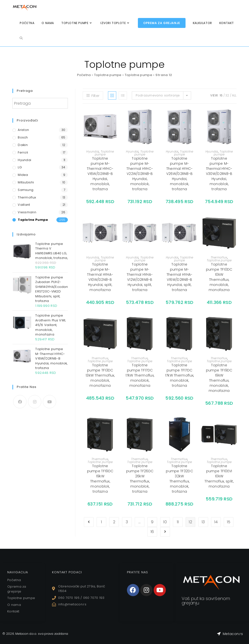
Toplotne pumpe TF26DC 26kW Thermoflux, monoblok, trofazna (140, 479)
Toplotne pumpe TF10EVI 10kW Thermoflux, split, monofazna (219, 476)
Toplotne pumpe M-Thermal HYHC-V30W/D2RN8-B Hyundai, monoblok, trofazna (219, 174)
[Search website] (21, 38)
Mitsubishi (26, 182)
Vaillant (24, 205)
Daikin (23, 145)
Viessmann (27, 212)
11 (178, 522)
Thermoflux (219, 257)
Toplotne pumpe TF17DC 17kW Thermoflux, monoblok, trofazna (180, 375)
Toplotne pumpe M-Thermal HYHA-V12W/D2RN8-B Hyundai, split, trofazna (140, 277)
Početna (84, 75)
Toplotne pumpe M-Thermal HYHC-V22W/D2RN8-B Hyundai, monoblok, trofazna (140, 174)
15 (229, 522)
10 (165, 522)
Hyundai (93, 151)
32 (227, 95)
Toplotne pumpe (108, 75)
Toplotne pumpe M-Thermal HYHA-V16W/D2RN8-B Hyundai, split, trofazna (180, 277)
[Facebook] (20, 402)
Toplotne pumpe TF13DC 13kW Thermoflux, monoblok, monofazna (100, 375)
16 (221, 95)
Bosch (23, 137)
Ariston (23, 130)
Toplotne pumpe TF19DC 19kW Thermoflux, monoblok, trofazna (100, 479)
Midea (23, 175)
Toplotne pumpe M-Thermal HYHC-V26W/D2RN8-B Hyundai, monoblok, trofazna (180, 174)
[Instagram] (35, 402)
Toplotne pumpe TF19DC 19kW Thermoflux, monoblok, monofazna (219, 378)
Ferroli (23, 152)
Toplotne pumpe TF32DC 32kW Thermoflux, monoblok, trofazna (179, 479)
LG (20, 167)
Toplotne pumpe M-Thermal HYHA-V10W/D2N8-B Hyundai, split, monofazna (100, 277)
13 (203, 522)
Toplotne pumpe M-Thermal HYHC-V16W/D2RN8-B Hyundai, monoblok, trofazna (100, 174)
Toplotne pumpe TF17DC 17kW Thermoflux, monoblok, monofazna (140, 375)
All (234, 95)
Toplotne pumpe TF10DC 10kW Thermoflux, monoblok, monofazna (219, 277)
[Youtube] (49, 402)
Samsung (26, 190)
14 (216, 522)
